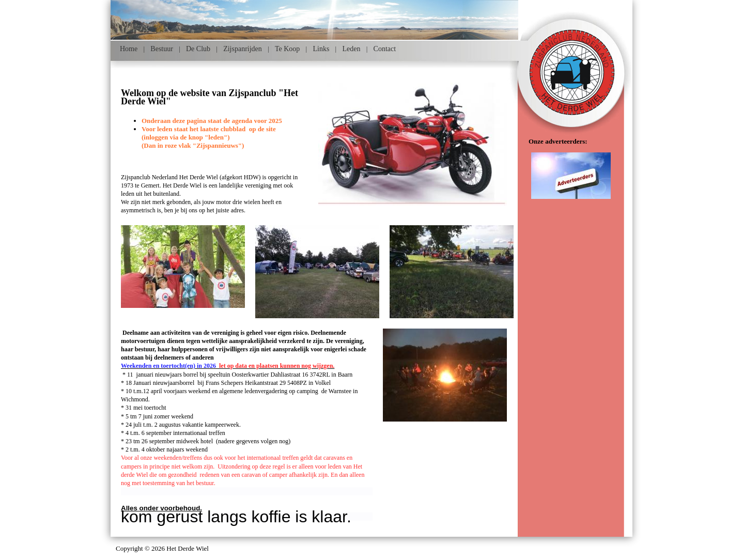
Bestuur (162, 49)
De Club (198, 49)
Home (129, 49)
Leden (351, 49)
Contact (385, 49)
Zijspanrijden (243, 49)
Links (321, 49)
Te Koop (287, 49)
